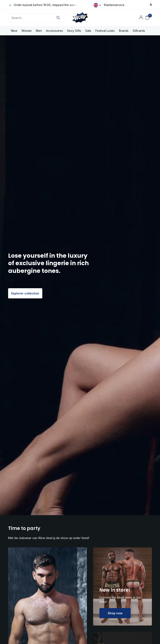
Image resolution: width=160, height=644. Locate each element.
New (14, 31)
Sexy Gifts (74, 31)
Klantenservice (114, 5)
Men (39, 31)
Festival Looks (105, 31)
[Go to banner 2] (122, 587)
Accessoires (54, 31)
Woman (27, 31)
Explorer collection (25, 293)
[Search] (36, 18)
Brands (124, 31)
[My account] (141, 18)
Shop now (115, 613)
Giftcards (139, 31)
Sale (88, 31)
